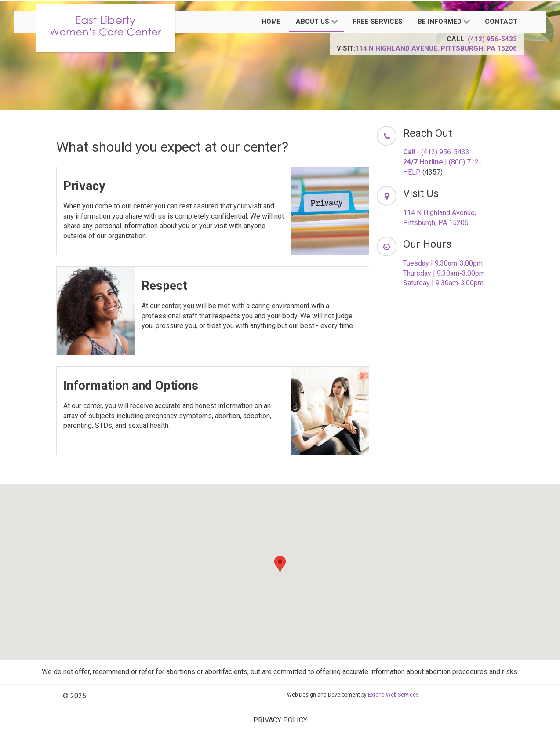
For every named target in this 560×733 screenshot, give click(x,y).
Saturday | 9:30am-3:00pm (443, 283)
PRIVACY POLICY (280, 720)
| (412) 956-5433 (436, 152)
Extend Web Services (393, 695)
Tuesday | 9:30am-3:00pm (443, 263)
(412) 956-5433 (492, 39)
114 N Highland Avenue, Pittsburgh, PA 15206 (436, 48)
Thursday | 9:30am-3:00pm (444, 273)
